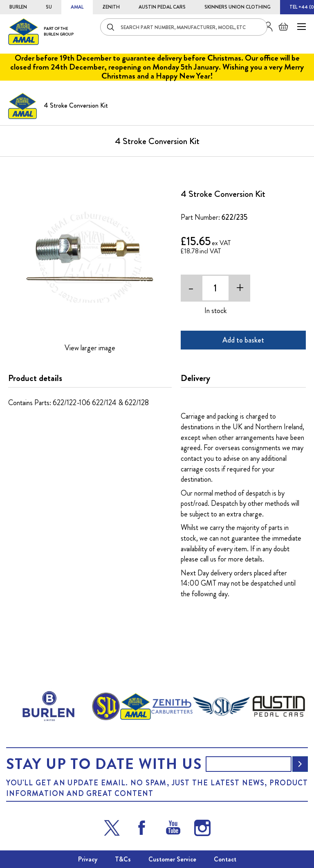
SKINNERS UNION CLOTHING (238, 7)
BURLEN (18, 7)
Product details (35, 378)
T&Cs (123, 859)
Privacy (88, 859)
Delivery (195, 378)
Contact (225, 859)
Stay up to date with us (104, 764)
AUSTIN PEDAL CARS (162, 7)
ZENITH (111, 7)
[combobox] (184, 27)
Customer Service (172, 859)
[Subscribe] (300, 764)
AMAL (77, 7)
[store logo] (41, 31)
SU (49, 7)
